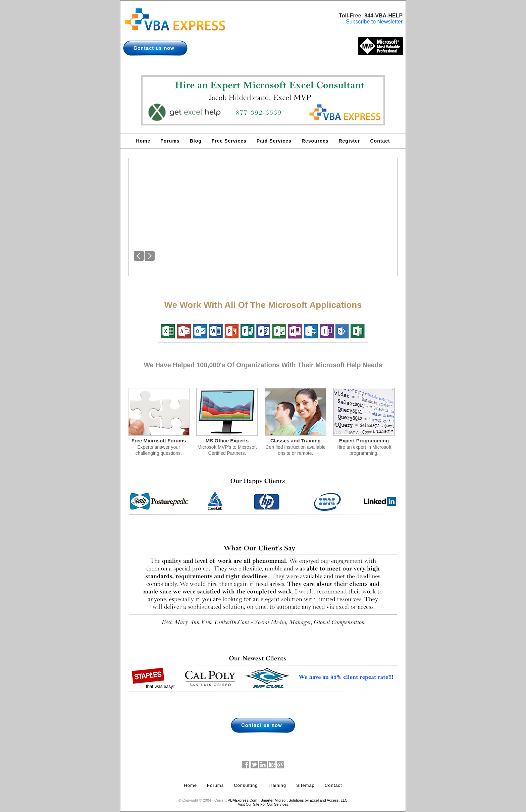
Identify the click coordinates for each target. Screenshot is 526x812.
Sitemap (305, 785)
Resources (315, 141)
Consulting (246, 785)
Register (349, 141)
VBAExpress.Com (243, 800)
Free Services (229, 141)
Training (277, 785)
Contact (380, 141)
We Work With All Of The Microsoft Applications (263, 305)
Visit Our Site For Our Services (263, 804)
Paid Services (274, 141)
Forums (170, 141)
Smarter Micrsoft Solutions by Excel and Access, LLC (304, 800)
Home (143, 141)
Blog (196, 141)
